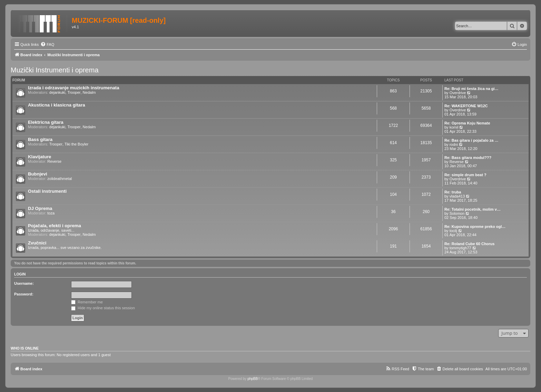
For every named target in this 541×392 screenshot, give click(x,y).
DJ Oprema (40, 208)
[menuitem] (47, 44)
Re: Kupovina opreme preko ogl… (475, 227)
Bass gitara (40, 139)
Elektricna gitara (46, 122)
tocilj (453, 231)
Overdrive (458, 93)
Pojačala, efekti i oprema (55, 226)
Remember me (87, 302)
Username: (24, 283)
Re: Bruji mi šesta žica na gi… (471, 89)
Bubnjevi (38, 174)
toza (51, 213)
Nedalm (89, 92)
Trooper (74, 92)
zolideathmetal (60, 179)
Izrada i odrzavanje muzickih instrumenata (74, 88)
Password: (24, 294)
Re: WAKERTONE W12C (466, 106)
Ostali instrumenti (47, 191)
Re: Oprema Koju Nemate (467, 123)
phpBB (253, 379)
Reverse (54, 161)
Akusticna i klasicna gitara (57, 105)
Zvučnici (37, 243)
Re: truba (453, 192)
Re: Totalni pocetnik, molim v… (473, 209)
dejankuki (57, 92)
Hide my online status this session (103, 308)
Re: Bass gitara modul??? (468, 158)
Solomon (457, 213)
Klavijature (40, 157)
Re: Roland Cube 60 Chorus (469, 244)
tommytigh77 (460, 248)
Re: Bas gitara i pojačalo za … (471, 140)
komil (454, 127)
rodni (454, 144)
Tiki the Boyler (76, 144)
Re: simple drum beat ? (465, 175)
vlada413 (457, 196)
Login (20, 274)
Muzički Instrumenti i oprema (55, 70)
